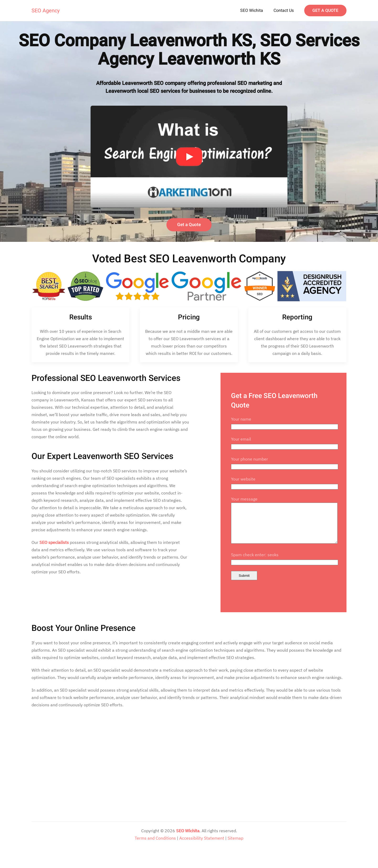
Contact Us (284, 11)
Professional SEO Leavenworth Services (106, 378)
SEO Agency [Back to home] (46, 11)
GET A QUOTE (325, 11)
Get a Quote (189, 225)
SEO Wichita (252, 11)
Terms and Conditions (155, 846)
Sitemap (235, 846)
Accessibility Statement (202, 846)
